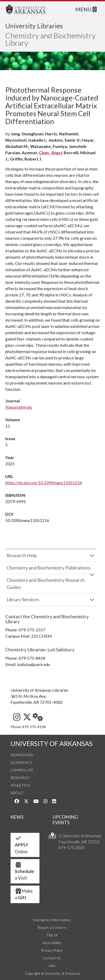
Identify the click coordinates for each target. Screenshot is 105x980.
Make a (24, 894)
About (17, 793)
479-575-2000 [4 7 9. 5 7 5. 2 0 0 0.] (72, 847)
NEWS (17, 817)
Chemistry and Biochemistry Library (50, 39)
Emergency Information (52, 920)
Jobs (52, 965)
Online (22, 846)
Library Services (23, 600)
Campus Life (22, 770)
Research (20, 778)
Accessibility (52, 943)
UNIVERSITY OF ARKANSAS (52, 744)
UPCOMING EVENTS (65, 820)
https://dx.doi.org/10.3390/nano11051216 (44, 483)
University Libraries (34, 26)
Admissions (22, 755)
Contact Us (52, 958)
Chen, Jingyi (50, 153)
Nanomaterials (19, 407)
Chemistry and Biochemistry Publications (49, 568)
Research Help (22, 555)
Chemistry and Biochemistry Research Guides (46, 584)
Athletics (20, 785)
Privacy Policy (52, 950)
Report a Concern (52, 927)
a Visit (24, 873)
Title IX (52, 935)
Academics (21, 762)
